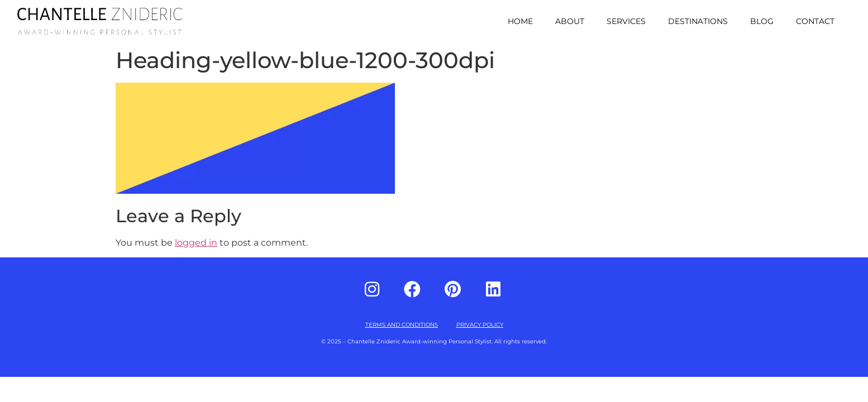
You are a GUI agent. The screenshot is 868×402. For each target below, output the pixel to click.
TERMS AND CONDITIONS (402, 325)
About (570, 21)
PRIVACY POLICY (480, 325)
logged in (196, 243)
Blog (762, 21)
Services (626, 21)
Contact (815, 21)
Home (520, 21)
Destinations (698, 21)
